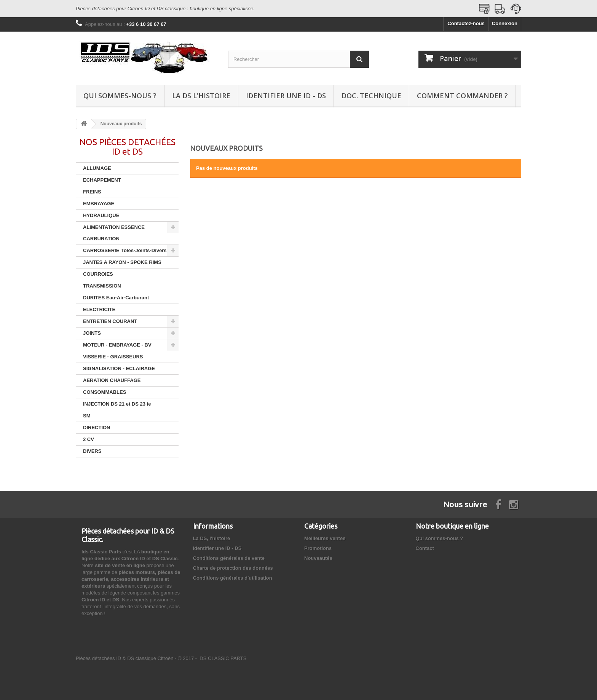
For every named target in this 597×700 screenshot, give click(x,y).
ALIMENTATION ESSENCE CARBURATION (114, 233)
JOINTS (92, 333)
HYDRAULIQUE (101, 215)
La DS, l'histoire (212, 535)
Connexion (505, 23)
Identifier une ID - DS (286, 96)
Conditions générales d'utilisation (233, 575)
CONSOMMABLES (105, 392)
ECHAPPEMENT (102, 180)
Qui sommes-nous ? (120, 96)
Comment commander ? (462, 96)
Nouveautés (318, 555)
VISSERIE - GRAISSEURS (113, 357)
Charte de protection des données (233, 565)
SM (87, 416)
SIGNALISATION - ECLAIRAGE (119, 368)
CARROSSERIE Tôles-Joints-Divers (125, 250)
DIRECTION (97, 428)
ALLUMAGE (97, 168)
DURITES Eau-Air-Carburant (116, 298)
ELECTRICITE (99, 309)
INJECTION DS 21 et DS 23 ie (117, 404)
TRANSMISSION (102, 286)
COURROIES (98, 274)
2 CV (89, 439)
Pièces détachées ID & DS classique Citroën (125, 655)
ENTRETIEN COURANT (110, 321)
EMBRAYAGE (99, 204)
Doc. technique (371, 96)
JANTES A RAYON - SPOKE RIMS (122, 262)
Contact (425, 545)
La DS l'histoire (201, 96)
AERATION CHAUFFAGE (112, 380)
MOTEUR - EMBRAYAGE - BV (117, 345)
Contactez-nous (466, 23)
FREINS (92, 192)
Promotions (318, 545)
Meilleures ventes (325, 535)
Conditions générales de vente (229, 555)
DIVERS (92, 451)
